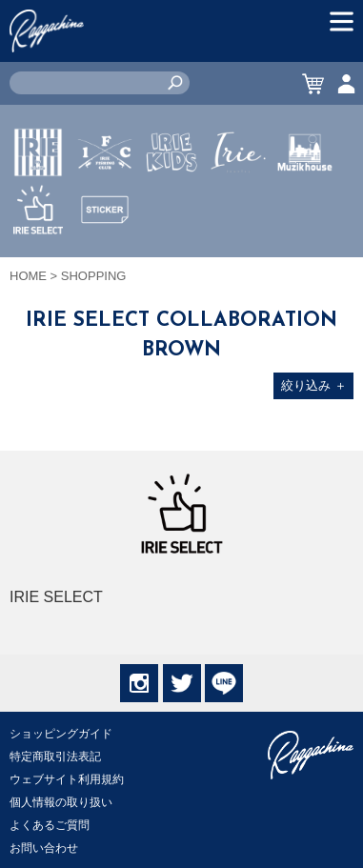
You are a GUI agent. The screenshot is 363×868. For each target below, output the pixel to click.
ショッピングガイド (61, 734)
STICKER (105, 254)
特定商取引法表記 (55, 757)
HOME (28, 276)
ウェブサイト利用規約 (67, 779)
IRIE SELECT (38, 266)
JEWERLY (238, 197)
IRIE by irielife (38, 209)
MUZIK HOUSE (305, 209)
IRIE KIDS (172, 209)
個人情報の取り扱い (61, 802)
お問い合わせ (44, 848)
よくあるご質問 (50, 825)
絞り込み (314, 385)
